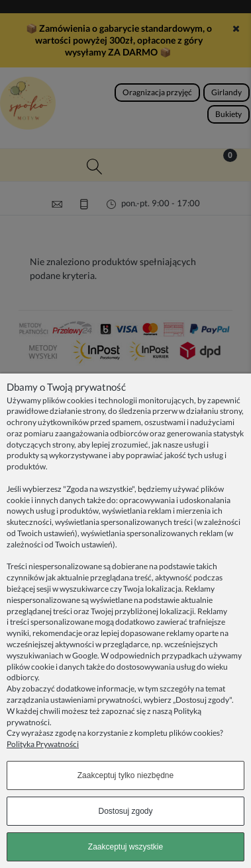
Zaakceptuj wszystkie (125, 847)
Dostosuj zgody (125, 811)
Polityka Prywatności (43, 744)
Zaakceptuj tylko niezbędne (125, 775)
